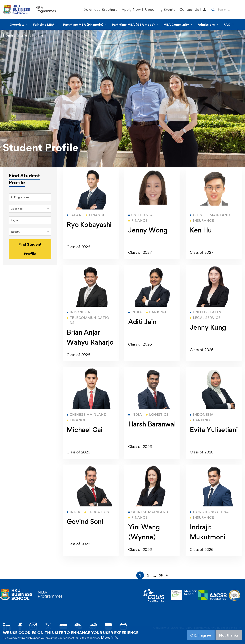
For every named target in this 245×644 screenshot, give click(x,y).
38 (161, 575)
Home (8, 35)
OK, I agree (201, 635)
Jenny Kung (208, 327)
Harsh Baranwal (152, 424)
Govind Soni (85, 521)
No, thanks (229, 635)
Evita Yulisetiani (214, 430)
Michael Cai (85, 430)
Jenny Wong (148, 230)
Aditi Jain (142, 322)
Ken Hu (201, 230)
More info (110, 637)
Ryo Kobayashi (89, 225)
